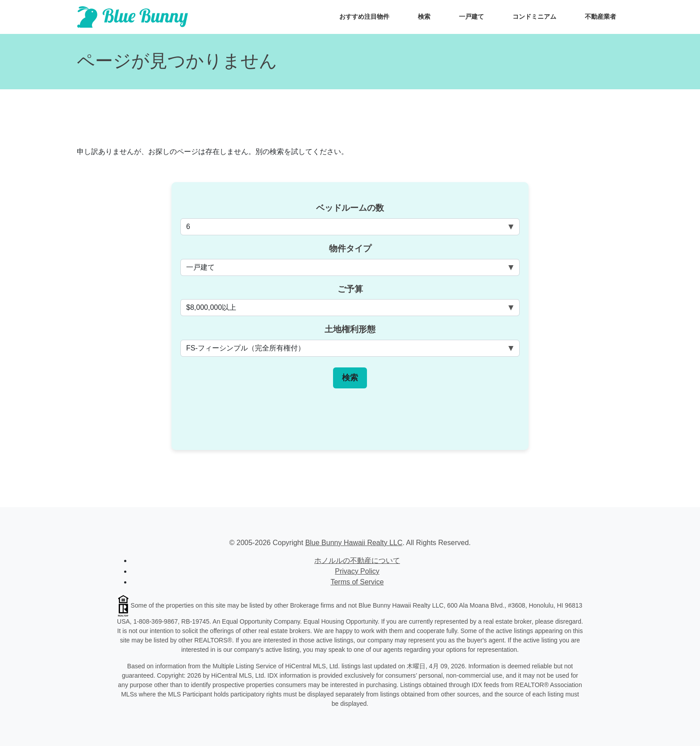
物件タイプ (350, 248)
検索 (424, 17)
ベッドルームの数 (350, 208)
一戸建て (471, 17)
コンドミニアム (534, 17)
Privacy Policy (357, 571)
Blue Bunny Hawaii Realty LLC (354, 543)
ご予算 (350, 289)
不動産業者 (600, 17)
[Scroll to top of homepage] (133, 17)
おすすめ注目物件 (364, 17)
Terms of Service (357, 582)
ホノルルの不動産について (357, 561)
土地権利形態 (350, 329)
